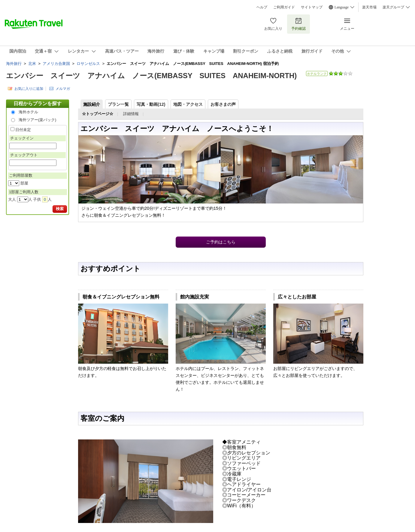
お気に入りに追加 (29, 89)
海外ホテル (28, 112)
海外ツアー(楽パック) (38, 120)
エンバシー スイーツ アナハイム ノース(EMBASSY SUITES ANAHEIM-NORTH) (151, 76)
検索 (60, 209)
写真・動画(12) (151, 104)
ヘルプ (262, 7)
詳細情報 (131, 114)
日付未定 (23, 130)
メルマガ (63, 89)
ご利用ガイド (284, 7)
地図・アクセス (188, 104)
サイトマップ (312, 7)
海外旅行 (14, 64)
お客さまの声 (223, 104)
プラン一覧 (118, 104)
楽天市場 (369, 7)
